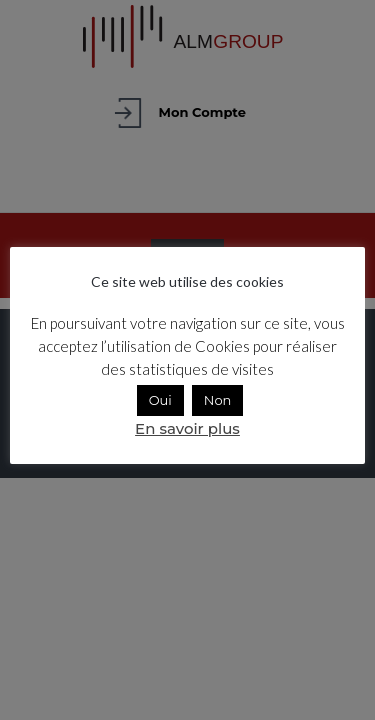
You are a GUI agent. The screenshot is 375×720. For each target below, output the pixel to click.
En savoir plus (187, 428)
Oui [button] (160, 400)
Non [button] (218, 400)
